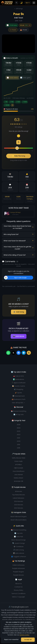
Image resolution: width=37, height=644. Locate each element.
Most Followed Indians (19, 520)
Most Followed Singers (19, 517)
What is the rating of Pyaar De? (15, 255)
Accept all (28, 640)
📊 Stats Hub (18, 537)
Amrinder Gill (18, 481)
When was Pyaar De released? (15, 241)
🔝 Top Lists (18, 533)
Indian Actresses (19, 565)
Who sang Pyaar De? (11, 234)
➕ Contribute (19, 547)
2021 (18, 438)
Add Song (19, 312)
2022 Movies (18, 508)
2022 (19, 435)
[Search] (17, 3)
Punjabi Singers (18, 572)
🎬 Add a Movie (19, 553)
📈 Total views (12, 78)
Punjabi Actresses (18, 568)
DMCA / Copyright (18, 597)
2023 (18, 431)
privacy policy (24, 635)
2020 (19, 441)
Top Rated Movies (18, 495)
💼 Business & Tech (19, 399)
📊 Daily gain (25, 78)
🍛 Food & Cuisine (19, 386)
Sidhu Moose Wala (19, 458)
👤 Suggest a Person (19, 557)
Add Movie (19, 336)
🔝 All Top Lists (19, 414)
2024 (19, 428)
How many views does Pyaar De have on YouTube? (17, 227)
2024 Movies (18, 501)
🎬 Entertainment (19, 396)
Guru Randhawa (18, 471)
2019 (18, 445)
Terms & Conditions (18, 594)
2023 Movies (19, 505)
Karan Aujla (19, 461)
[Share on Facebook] (19, 353)
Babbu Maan (18, 478)
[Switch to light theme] (21, 3)
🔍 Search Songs (19, 543)
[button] (18, 278)
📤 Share (24, 30)
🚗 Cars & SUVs (18, 376)
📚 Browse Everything (19, 411)
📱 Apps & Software (18, 383)
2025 (19, 425)
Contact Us (18, 587)
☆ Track (13, 30)
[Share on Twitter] (13, 353)
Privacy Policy (19, 590)
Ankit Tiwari (18, 18)
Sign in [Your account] (28, 3)
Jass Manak (18, 475)
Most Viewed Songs (18, 540)
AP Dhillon (18, 465)
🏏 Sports (18, 393)
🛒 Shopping (19, 389)
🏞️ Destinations (19, 379)
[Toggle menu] (34, 3)
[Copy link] (29, 353)
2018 (19, 448)
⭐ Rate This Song (19, 156)
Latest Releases (18, 498)
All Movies (19, 491)
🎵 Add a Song (18, 550)
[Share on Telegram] (24, 353)
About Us (19, 584)
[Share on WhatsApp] (8, 353)
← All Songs (18, 9)
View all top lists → (18, 403)
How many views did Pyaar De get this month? (17, 248)
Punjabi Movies (19, 575)
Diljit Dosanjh (19, 468)
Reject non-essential (11, 640)
